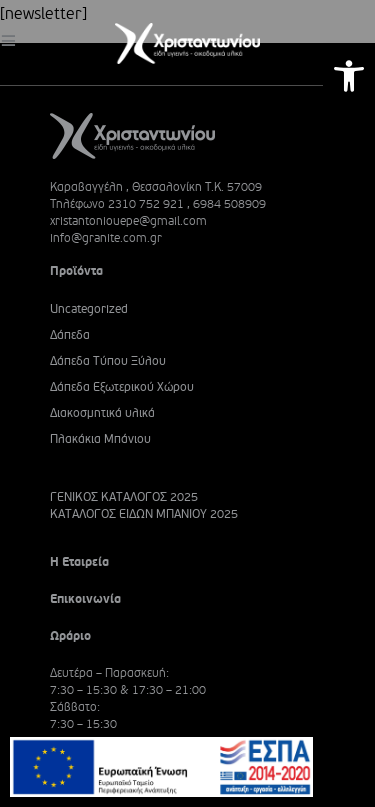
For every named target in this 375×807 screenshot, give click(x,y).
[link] (349, 76)
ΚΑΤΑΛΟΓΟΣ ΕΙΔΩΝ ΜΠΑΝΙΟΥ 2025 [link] (144, 514)
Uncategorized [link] (89, 309)
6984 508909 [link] (229, 204)
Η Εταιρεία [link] (79, 562)
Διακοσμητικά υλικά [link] (102, 413)
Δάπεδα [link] (70, 335)
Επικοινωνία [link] (85, 599)
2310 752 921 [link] (146, 204)
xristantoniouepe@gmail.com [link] (128, 221)
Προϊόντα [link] (76, 271)
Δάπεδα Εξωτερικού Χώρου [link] (122, 387)
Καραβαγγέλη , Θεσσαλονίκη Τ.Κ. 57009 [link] (156, 187)
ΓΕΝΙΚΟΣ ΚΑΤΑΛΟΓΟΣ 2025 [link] (124, 497)
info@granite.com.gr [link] (106, 238)
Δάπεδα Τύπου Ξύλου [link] (108, 361)
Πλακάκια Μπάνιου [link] (100, 439)
